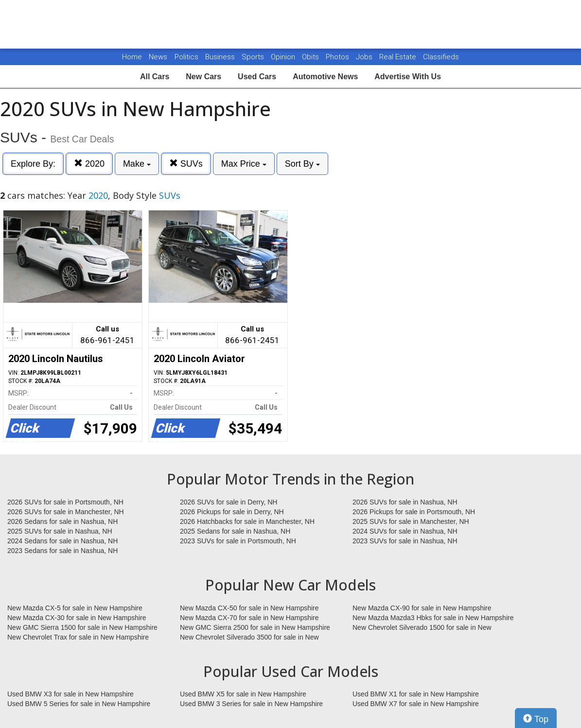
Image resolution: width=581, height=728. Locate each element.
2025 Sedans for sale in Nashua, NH (235, 531)
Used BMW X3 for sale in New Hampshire (70, 694)
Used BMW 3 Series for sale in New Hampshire (251, 704)
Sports (254, 57)
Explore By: (33, 164)
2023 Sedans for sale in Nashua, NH (62, 551)
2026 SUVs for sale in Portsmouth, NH (65, 502)
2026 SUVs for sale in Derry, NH (229, 502)
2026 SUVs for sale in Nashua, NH (405, 502)
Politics (186, 57)
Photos (338, 57)
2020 (89, 164)
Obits (311, 57)
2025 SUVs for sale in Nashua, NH (60, 531)
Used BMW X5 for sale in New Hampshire (243, 694)
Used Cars (257, 77)
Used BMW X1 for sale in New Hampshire (416, 694)
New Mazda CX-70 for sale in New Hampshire (249, 618)
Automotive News (325, 77)
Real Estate (399, 57)
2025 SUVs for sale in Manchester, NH (411, 521)
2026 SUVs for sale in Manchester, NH (66, 512)
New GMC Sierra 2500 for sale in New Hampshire (255, 627)
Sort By (302, 164)
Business (221, 57)
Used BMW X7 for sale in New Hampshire (416, 704)
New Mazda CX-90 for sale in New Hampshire (422, 608)
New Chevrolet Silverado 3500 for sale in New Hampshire (249, 638)
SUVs (186, 164)
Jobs (365, 57)
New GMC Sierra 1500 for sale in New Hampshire (82, 627)
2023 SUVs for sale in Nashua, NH (405, 541)
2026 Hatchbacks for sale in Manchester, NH (247, 521)
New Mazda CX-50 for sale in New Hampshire (249, 608)
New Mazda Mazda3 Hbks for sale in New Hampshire (433, 618)
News (158, 57)
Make (137, 164)
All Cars (155, 77)
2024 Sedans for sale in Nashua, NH (62, 541)
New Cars (203, 77)
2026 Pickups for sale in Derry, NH (232, 512)
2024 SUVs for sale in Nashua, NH (405, 531)
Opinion (284, 57)
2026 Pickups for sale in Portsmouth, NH (414, 512)
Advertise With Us (408, 77)
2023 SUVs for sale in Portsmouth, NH (238, 541)
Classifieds (441, 57)
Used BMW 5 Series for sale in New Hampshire (79, 704)
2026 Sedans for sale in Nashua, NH (62, 521)
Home (132, 57)
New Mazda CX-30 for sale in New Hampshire (77, 618)
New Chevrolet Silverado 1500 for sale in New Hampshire (422, 628)
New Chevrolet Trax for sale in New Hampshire (78, 637)
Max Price (244, 164)
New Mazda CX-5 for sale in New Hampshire (75, 608)
